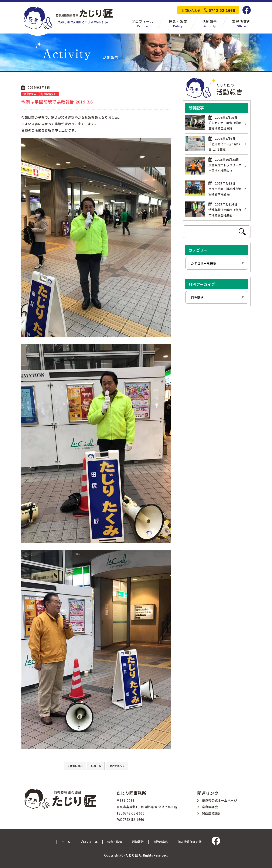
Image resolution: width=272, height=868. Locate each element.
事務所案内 (162, 842)
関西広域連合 (211, 813)
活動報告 (138, 842)
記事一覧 (96, 766)
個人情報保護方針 (192, 842)
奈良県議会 (210, 807)
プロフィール (87, 842)
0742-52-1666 (222, 10)
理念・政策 (114, 842)
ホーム (63, 842)
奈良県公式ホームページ (219, 800)
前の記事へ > (117, 766)
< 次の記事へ (75, 766)
